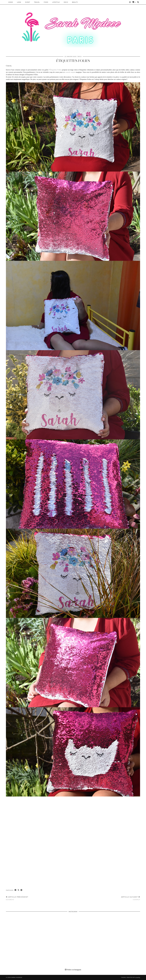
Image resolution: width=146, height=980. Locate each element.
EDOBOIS (17, 898)
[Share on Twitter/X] (18, 890)
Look (19, 2)
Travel (37, 2)
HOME (11, 2)
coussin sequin (70, 72)
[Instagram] (130, 2)
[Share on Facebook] (16, 890)
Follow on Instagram (73, 970)
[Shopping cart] (134, 2)
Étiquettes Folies (73, 61)
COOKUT (131, 898)
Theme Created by (131, 977)
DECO (66, 2)
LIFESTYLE (56, 2)
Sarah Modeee (17, 977)
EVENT (28, 2)
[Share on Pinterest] (21, 890)
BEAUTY (75, 2)
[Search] (138, 2)
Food (46, 2)
